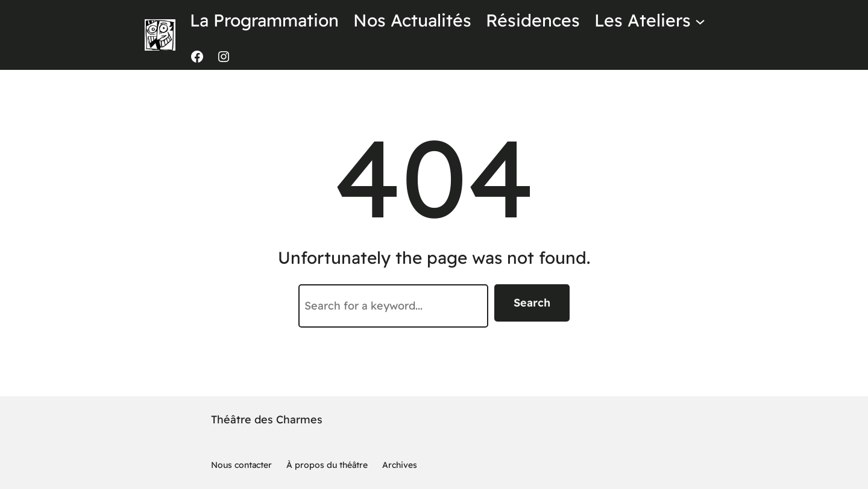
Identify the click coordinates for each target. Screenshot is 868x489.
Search (532, 303)
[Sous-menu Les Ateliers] (700, 21)
